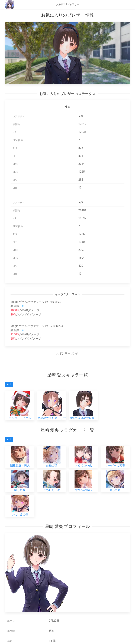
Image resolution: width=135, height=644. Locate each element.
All (9, 384)
